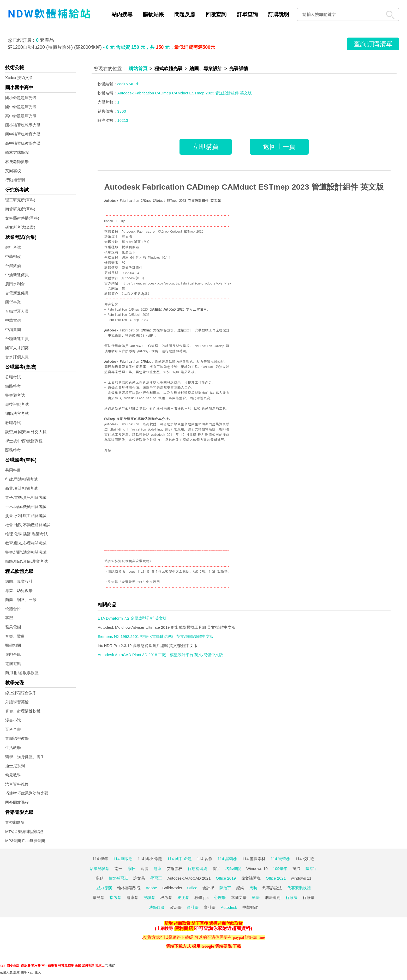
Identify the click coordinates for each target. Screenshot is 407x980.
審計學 (210, 907)
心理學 (220, 897)
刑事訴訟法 (272, 888)
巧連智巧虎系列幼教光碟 (27, 793)
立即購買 (206, 147)
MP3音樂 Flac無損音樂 (25, 841)
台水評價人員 (17, 357)
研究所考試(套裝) (20, 227)
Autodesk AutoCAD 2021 (189, 878)
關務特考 (13, 450)
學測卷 (98, 897)
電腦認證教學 (17, 738)
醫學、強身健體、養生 (25, 757)
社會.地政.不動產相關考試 (28, 525)
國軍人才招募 (17, 348)
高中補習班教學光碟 (23, 143)
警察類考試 (15, 395)
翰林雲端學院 (17, 152)
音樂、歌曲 (15, 636)
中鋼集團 (13, 329)
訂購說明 (279, 14)
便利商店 (184, 928)
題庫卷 (132, 897)
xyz (2, 965)
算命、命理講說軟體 (23, 711)
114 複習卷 (280, 859)
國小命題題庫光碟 (21, 98)
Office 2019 (226, 878)
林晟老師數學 (17, 162)
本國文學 (239, 897)
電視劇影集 (15, 822)
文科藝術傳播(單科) (22, 218)
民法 (256, 897)
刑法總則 (273, 897)
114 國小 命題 (150, 859)
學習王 (156, 878)
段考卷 (166, 897)
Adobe (151, 888)
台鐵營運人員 (17, 311)
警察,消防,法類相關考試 (26, 552)
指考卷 (115, 897)
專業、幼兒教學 (19, 591)
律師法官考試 (17, 413)
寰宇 (216, 869)
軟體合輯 (13, 609)
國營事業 (13, 302)
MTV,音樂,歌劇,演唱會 (25, 831)
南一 (118, 869)
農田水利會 (15, 284)
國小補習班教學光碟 (23, 125)
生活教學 (13, 748)
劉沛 (296, 869)
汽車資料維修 (17, 784)
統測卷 (183, 897)
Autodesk (229, 907)
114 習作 (205, 859)
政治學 (176, 907)
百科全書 (13, 729)
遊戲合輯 (13, 654)
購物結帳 (153, 14)
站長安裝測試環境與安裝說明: (128, 561)
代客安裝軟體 (299, 888)
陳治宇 (311, 869)
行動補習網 (15, 180)
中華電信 (13, 320)
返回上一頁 (279, 147)
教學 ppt (202, 897)
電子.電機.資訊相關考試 (26, 497)
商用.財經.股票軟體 (22, 673)
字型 (9, 618)
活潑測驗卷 (100, 869)
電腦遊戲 (13, 664)
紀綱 (240, 888)
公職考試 (13, 377)
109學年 (280, 869)
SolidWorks (172, 888)
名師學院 (233, 869)
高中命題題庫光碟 (21, 116)
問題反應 (185, 14)
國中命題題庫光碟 (21, 107)
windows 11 (301, 878)
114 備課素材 (254, 859)
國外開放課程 (17, 802)
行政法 (292, 897)
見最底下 (128, 252)
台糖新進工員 (17, 339)
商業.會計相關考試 (21, 488)
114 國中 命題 (179, 859)
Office (192, 888)
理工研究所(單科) (20, 200)
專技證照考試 (17, 404)
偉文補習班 (118, 878)
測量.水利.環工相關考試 (26, 516)
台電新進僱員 (17, 293)
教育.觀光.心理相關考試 (26, 543)
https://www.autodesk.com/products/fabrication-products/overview (176, 283)
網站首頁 (138, 69)
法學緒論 (157, 907)
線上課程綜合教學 (21, 693)
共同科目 (13, 470)
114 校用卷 (305, 859)
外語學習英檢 (17, 702)
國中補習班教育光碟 (23, 134)
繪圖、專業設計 (19, 581)
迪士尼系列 (15, 766)
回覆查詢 (216, 14)
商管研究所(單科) (20, 209)
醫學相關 (13, 645)
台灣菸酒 (13, 266)
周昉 (253, 888)
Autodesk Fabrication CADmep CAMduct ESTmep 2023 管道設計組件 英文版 (244, 187)
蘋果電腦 (13, 627)
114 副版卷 (123, 859)
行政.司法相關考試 (21, 479)
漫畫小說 (13, 720)
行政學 (309, 897)
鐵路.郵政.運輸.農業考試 (26, 561)
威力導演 (104, 888)
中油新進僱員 (17, 275)
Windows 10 (257, 869)
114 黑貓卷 (227, 859)
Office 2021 (276, 878)
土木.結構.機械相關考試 (26, 507)
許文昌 (139, 878)
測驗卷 (149, 897)
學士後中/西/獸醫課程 (24, 441)
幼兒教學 (13, 775)
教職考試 (13, 423)
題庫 (158, 869)
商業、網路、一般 (21, 600)
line (262, 937)
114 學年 (100, 859)
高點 (99, 878)
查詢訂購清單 (373, 44)
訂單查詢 (247, 14)
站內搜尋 (122, 14)
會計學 (208, 888)
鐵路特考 (13, 386)
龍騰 (145, 869)
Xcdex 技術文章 (19, 78)
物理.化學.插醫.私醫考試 (26, 534)
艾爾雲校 (13, 171)
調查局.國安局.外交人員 (26, 432)
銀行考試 (13, 247)
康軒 (131, 869)
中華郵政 (13, 256)
